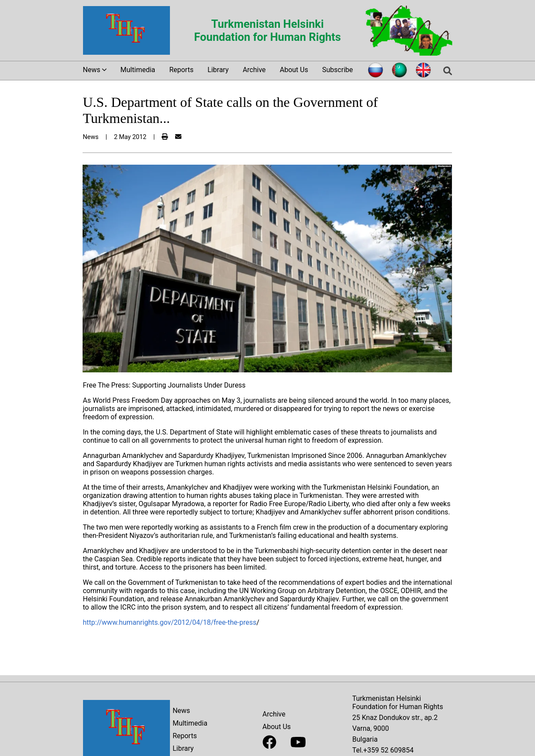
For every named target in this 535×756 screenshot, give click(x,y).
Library (218, 70)
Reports (181, 70)
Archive (254, 70)
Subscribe (337, 70)
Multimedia (138, 70)
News (181, 711)
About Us (294, 70)
